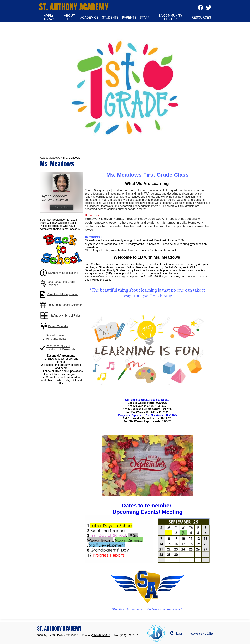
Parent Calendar (58, 326)
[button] (49, 18)
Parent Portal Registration (62, 294)
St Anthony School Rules (65, 316)
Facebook (200, 9)
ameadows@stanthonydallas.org (105, 277)
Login (177, 633)
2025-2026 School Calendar (65, 305)
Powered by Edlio (201, 634)
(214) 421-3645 (101, 635)
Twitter (209, 9)
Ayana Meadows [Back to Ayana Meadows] (50, 158)
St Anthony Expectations (63, 273)
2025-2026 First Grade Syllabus (61, 283)
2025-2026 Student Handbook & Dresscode (61, 348)
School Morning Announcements (56, 337)
